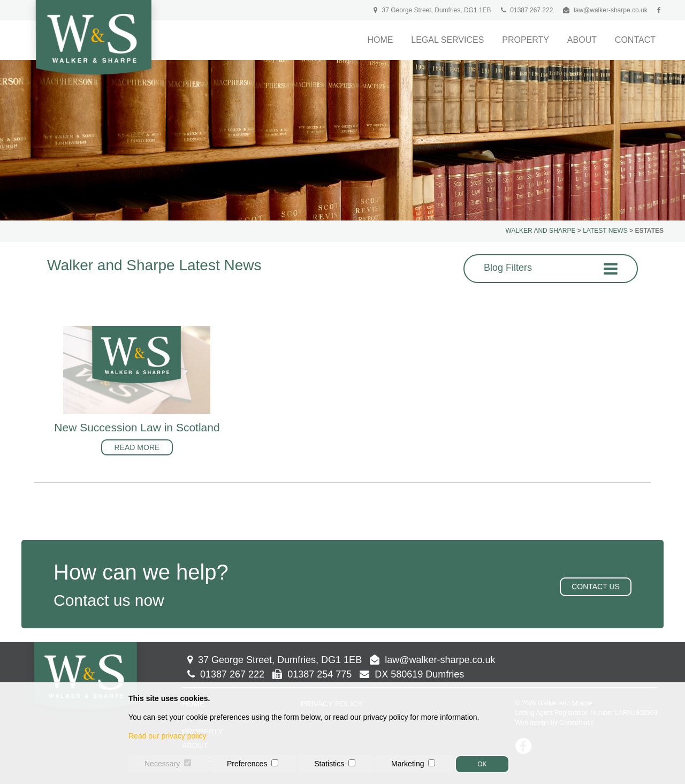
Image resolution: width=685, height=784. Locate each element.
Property (526, 40)
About (582, 40)
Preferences (247, 764)
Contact (635, 40)
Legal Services (447, 40)
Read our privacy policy (168, 736)
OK (482, 764)
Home (380, 40)
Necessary (162, 764)
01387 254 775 (312, 674)
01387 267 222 (527, 10)
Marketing (408, 764)
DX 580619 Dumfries (412, 674)
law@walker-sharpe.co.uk (611, 10)
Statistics (329, 764)
